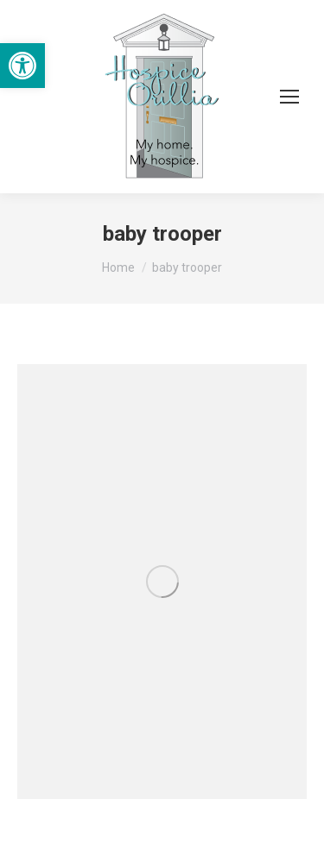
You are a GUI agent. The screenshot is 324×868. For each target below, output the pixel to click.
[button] (22, 66)
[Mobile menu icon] (289, 97)
